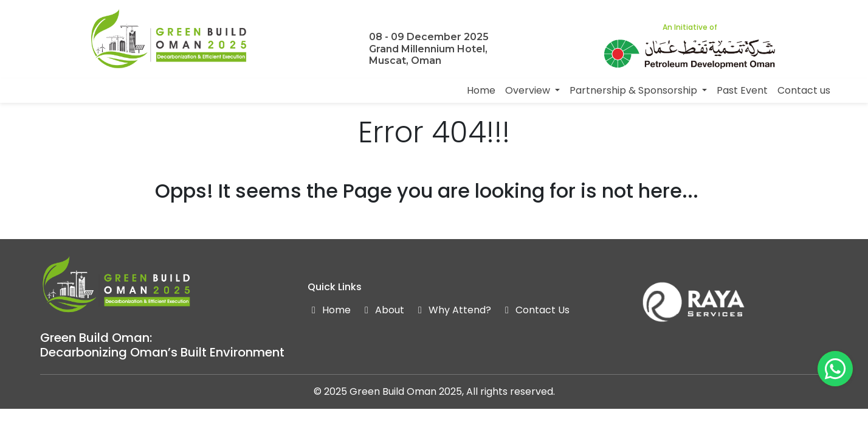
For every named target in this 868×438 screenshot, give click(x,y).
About (382, 310)
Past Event (742, 90)
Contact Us (535, 310)
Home (481, 90)
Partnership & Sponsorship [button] (635, 90)
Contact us (804, 90)
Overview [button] (529, 90)
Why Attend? (453, 310)
